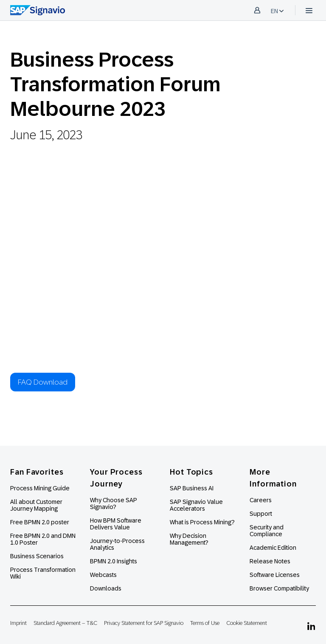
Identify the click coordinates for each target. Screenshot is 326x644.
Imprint (18, 623)
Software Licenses (275, 575)
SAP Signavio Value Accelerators (196, 505)
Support (261, 514)
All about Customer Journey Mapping (36, 505)
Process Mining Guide (40, 488)
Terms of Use (205, 623)
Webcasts (103, 575)
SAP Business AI (192, 488)
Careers (261, 500)
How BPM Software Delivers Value (116, 524)
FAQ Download (43, 382)
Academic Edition (273, 548)
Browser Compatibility (279, 588)
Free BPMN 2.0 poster (40, 522)
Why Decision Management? (189, 539)
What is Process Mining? (202, 522)
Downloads (106, 588)
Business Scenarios (37, 556)
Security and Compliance (267, 531)
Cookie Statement (247, 623)
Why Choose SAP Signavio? (114, 503)
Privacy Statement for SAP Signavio (144, 623)
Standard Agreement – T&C (65, 623)
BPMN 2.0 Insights (114, 561)
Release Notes (270, 561)
